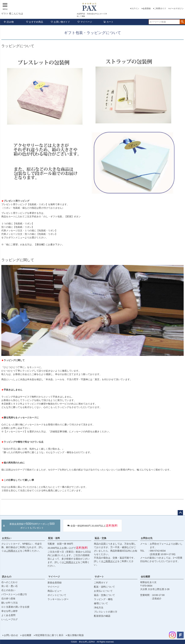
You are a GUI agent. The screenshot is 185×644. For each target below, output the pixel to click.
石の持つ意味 (8, 599)
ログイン (135, 8)
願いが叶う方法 (10, 603)
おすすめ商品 (35, 22)
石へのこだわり (10, 582)
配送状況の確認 (102, 616)
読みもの (7, 577)
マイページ (85, 22)
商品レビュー (55, 591)
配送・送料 (54, 538)
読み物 (9, 22)
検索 (182, 22)
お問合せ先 (147, 538)
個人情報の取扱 (76, 635)
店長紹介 (157, 599)
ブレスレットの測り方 (106, 612)
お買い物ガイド (60, 22)
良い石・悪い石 (10, 586)
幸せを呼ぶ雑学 (10, 611)
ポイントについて (57, 595)
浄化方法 (99, 608)
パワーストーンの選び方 (14, 594)
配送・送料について (104, 587)
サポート (99, 577)
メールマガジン (177, 8)
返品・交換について (104, 595)
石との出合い (8, 590)
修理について (101, 603)
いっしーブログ (10, 619)
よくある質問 (8, 615)
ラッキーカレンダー (58, 599)
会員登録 (147, 8)
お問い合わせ (11, 635)
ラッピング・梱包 (103, 599)
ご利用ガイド (160, 8)
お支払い (7, 538)
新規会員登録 (55, 583)
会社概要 (145, 577)
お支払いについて (103, 591)
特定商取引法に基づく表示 (49, 635)
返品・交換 (100, 538)
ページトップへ (180, 513)
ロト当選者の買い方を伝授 (15, 607)
